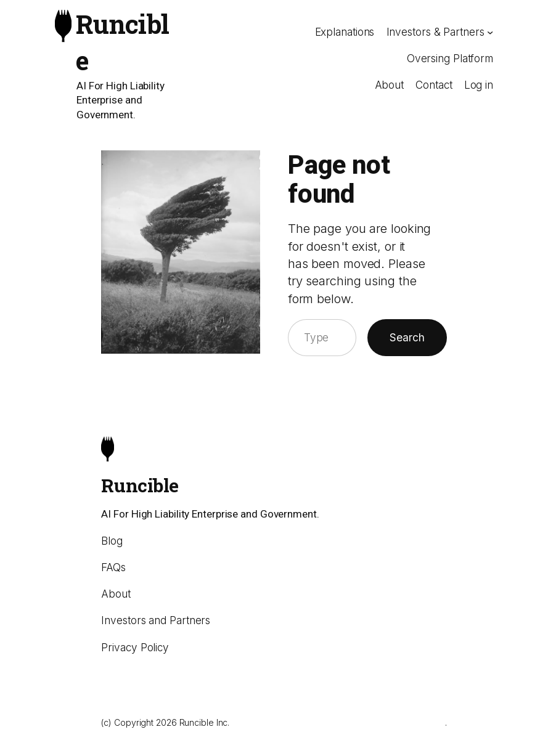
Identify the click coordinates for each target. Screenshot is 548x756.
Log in (479, 85)
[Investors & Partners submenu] (490, 32)
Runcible (140, 485)
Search (407, 337)
